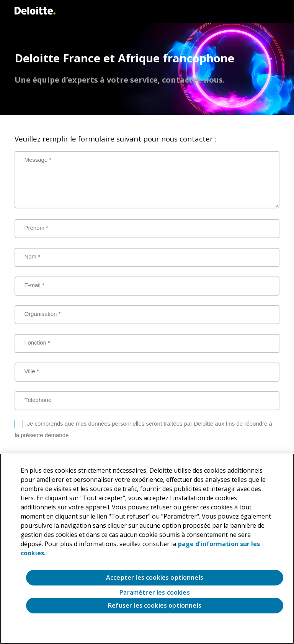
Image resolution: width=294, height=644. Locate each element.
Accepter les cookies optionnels (155, 577)
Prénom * (36, 228)
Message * (38, 160)
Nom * (32, 256)
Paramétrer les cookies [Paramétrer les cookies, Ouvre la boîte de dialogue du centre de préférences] (155, 593)
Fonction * (37, 342)
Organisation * (42, 314)
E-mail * (34, 285)
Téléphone (38, 400)
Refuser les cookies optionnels (155, 605)
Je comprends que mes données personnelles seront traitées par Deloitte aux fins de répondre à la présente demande (143, 429)
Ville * (31, 371)
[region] (147, 549)
